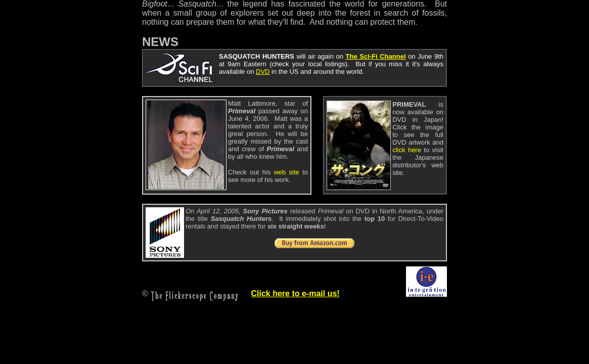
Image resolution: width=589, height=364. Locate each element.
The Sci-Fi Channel (376, 56)
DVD (263, 72)
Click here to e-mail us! (295, 293)
